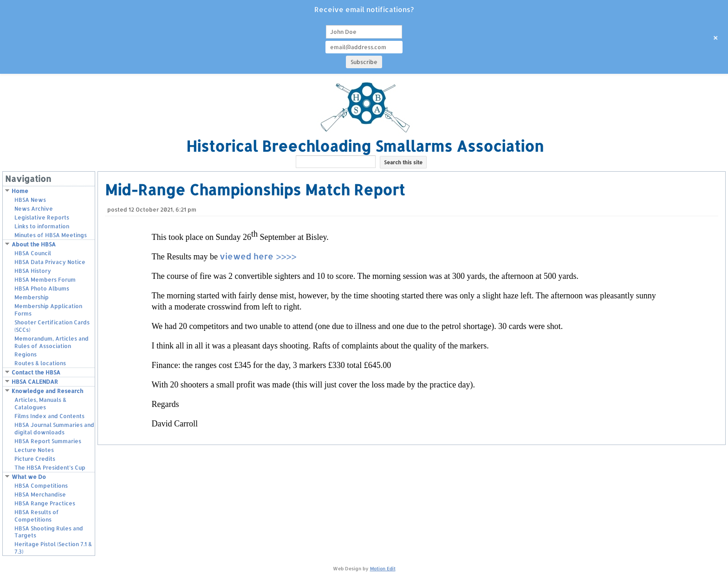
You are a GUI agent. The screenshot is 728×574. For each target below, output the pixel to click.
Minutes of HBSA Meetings (51, 235)
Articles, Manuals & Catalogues (40, 403)
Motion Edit (383, 568)
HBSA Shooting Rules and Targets (49, 532)
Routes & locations (40, 363)
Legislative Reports (42, 217)
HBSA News (30, 200)
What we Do (29, 477)
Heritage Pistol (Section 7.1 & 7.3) (53, 548)
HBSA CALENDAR (35, 382)
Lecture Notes (34, 450)
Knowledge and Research (47, 391)
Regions (26, 354)
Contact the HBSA (36, 372)
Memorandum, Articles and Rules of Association (52, 342)
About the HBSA (34, 244)
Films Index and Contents (49, 416)
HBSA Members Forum (45, 280)
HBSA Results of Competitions (37, 516)
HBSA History (33, 271)
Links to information (42, 226)
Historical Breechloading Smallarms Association (365, 146)
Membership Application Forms (48, 310)
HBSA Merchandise (40, 494)
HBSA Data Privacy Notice (50, 262)
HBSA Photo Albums (42, 288)
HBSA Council (33, 253)
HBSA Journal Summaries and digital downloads (54, 429)
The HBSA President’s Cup (50, 468)
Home (20, 191)
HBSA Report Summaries (48, 441)
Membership (32, 297)
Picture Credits (35, 459)
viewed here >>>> (258, 256)
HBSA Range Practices (45, 503)
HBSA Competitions (41, 486)
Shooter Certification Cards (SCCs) (52, 326)
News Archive (34, 209)
